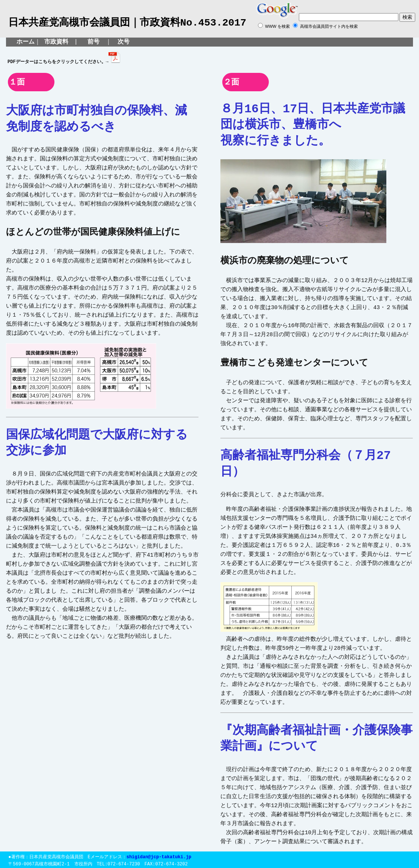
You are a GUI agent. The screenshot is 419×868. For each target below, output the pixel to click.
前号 (92, 42)
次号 (124, 42)
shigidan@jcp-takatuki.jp (159, 855)
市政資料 (56, 42)
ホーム (26, 42)
